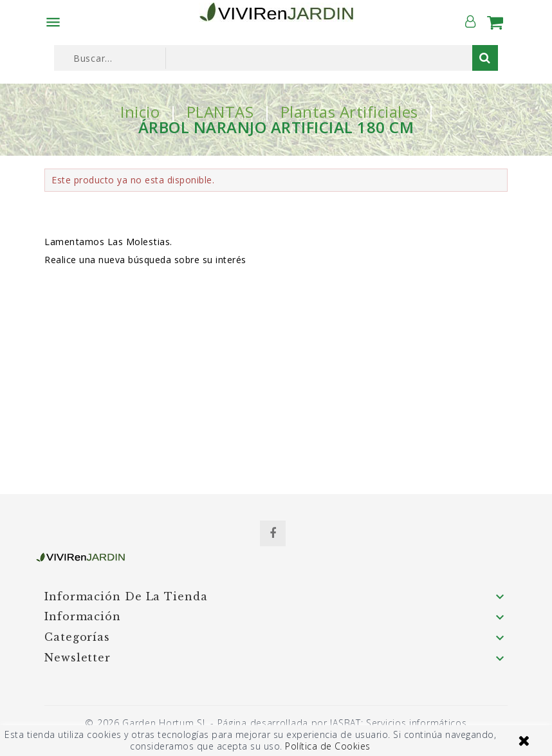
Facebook (273, 533)
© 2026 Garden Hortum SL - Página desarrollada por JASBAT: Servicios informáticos (276, 723)
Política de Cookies (328, 746)
